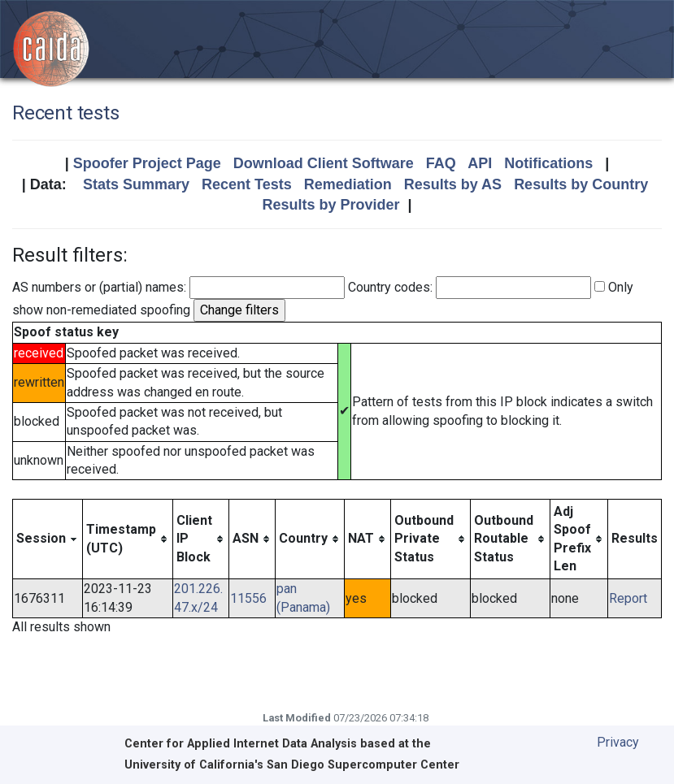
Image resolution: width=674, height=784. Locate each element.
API (480, 163)
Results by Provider (330, 205)
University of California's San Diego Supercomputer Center (292, 765)
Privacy (618, 742)
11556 (248, 598)
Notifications (548, 163)
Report (628, 598)
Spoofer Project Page (147, 163)
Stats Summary (136, 184)
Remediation (348, 184)
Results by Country (581, 184)
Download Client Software (324, 163)
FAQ (441, 163)
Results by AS (453, 184)
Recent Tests (247, 184)
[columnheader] (48, 539)
